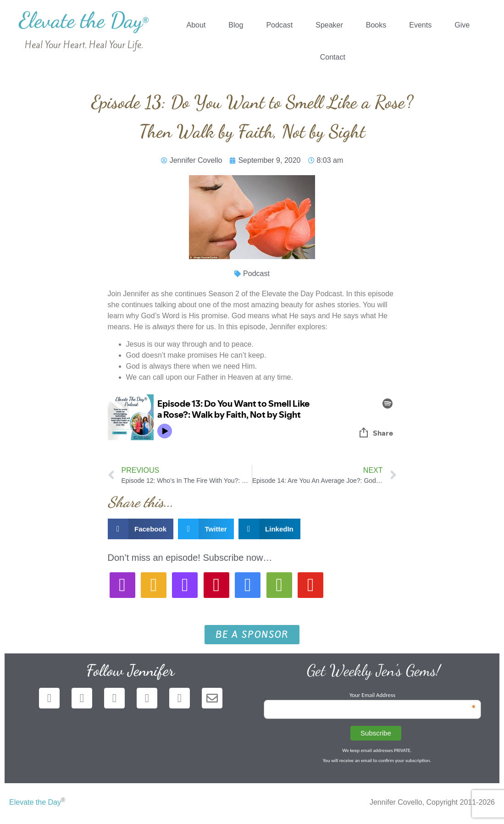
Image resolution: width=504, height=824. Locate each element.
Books (376, 25)
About (196, 25)
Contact (333, 57)
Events (420, 25)
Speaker (329, 25)
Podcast (279, 25)
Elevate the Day (84, 20)
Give (462, 25)
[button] (141, 529)
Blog (236, 25)
